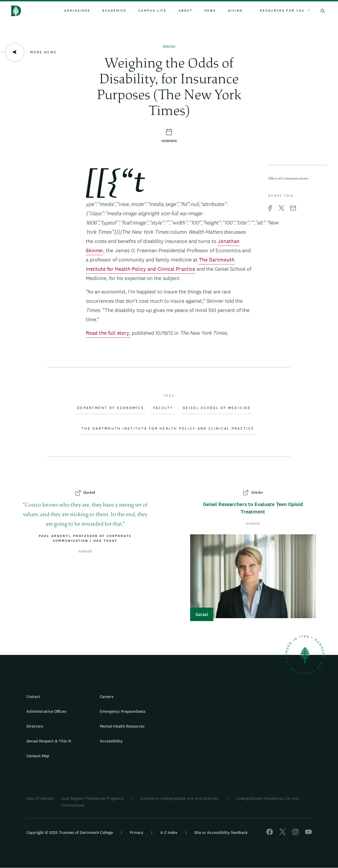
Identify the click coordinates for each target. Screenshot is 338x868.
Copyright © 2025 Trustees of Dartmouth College (70, 832)
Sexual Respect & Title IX (49, 741)
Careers (107, 697)
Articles (169, 47)
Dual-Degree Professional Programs (92, 798)
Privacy (137, 832)
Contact (33, 697)
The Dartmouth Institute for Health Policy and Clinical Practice (168, 429)
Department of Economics (110, 408)
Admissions (77, 11)
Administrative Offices (46, 711)
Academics (114, 11)
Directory (35, 726)
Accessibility (111, 741)
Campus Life (152, 11)
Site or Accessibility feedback (221, 832)
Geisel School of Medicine (217, 408)
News (210, 11)
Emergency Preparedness (123, 711)
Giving (235, 11)
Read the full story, (108, 333)
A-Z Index (169, 832)
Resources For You (285, 11)
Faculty (163, 408)
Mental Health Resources (122, 726)
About (186, 11)
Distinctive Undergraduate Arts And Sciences (180, 798)
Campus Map (38, 756)
